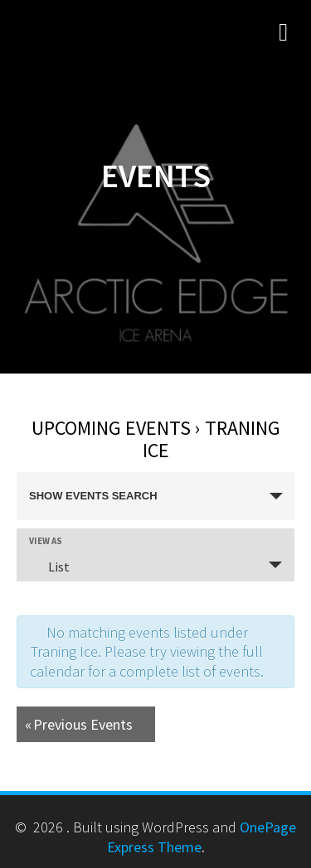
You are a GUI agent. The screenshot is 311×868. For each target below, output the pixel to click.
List (49, 567)
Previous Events (79, 724)
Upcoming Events (111, 428)
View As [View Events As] (46, 541)
